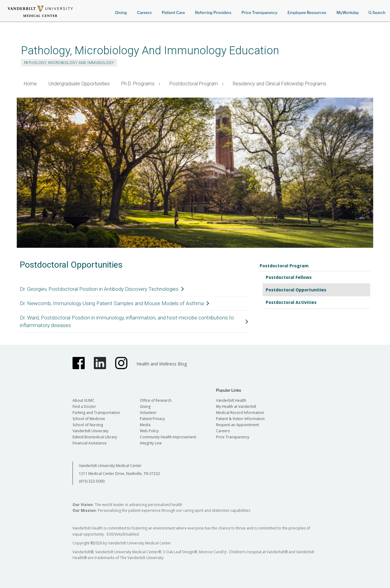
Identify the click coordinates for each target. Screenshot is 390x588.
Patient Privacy (152, 419)
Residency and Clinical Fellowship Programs (280, 84)
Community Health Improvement (168, 437)
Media (145, 425)
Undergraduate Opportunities (79, 84)
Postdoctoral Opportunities (296, 290)
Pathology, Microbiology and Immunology (69, 63)
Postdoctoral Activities (291, 302)
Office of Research (156, 400)
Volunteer (148, 413)
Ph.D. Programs (138, 84)
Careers (144, 12)
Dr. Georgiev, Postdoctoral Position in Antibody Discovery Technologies (99, 289)
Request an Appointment (238, 425)
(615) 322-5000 (92, 481)
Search (377, 11)
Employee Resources (307, 12)
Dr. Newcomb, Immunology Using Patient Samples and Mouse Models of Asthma (112, 303)
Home (30, 84)
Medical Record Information (240, 413)
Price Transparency (260, 12)
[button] (160, 84)
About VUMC (83, 400)
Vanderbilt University (90, 431)
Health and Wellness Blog (162, 364)
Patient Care (173, 12)
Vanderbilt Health (231, 400)
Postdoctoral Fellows (289, 277)
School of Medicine (89, 419)
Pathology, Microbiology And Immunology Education (150, 50)
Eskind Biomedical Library (95, 437)
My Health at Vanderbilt (236, 406)
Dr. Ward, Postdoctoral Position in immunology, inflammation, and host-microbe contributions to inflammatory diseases (127, 321)
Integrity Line (151, 443)
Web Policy (149, 431)
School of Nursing (88, 425)
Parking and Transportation (96, 413)
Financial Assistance (90, 443)
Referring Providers (213, 12)
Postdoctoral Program (194, 84)
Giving (121, 12)
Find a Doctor (84, 406)
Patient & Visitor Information (240, 419)
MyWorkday (348, 12)
